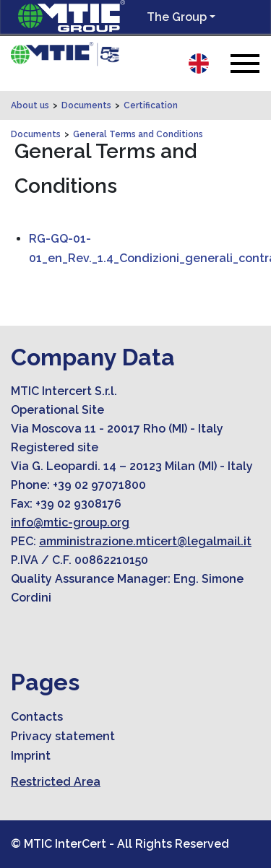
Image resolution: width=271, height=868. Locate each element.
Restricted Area (56, 782)
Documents (86, 105)
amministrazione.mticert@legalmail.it (145, 541)
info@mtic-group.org (70, 522)
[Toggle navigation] (245, 63)
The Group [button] (177, 17)
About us (30, 105)
